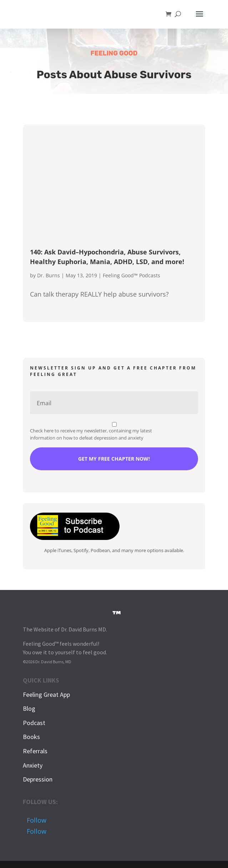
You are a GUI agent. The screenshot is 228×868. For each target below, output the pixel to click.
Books (31, 737)
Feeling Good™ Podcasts (131, 275)
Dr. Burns (49, 275)
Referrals (35, 751)
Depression (38, 779)
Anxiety (33, 765)
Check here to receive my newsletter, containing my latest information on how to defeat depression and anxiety (91, 434)
